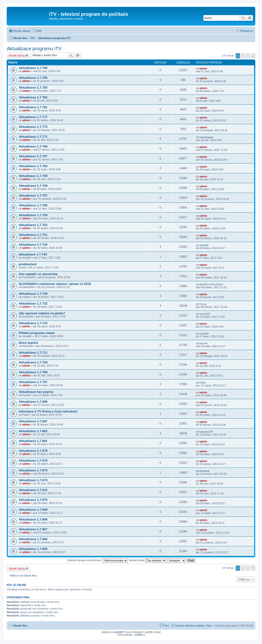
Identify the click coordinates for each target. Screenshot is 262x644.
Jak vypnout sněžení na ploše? (42, 313)
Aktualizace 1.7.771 (33, 137)
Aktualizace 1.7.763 (33, 166)
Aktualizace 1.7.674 (33, 470)
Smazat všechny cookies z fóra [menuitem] (193, 626)
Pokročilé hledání (250, 18)
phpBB (119, 632)
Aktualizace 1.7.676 (33, 460)
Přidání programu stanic (37, 333)
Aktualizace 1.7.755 (33, 215)
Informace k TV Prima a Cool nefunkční (48, 411)
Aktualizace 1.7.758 (33, 186)
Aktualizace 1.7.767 (33, 156)
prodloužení (28, 264)
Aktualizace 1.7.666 (33, 539)
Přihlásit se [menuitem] (246, 31)
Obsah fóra (20, 626)
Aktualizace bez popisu (36, 392)
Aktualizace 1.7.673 (33, 480)
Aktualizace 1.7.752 (33, 225)
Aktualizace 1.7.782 (33, 97)
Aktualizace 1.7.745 (33, 245)
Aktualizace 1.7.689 (33, 402)
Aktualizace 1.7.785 (33, 78)
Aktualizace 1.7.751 (33, 235)
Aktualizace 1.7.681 (33, 441)
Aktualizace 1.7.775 (33, 127)
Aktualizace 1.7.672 (33, 490)
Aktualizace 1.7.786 (33, 68)
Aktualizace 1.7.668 (33, 519)
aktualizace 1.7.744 (33, 254)
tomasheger (206, 137)
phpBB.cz (140, 635)
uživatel (204, 245)
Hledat (243, 18)
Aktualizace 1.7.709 (33, 362)
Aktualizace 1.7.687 (33, 421)
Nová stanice (28, 343)
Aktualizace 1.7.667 (33, 529)
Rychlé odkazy (22, 31)
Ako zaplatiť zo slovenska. (38, 274)
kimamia (204, 471)
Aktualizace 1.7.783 (33, 88)
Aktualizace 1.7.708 (33, 372)
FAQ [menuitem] (39, 31)
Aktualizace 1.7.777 (33, 117)
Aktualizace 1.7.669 (33, 510)
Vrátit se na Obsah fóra (23, 576)
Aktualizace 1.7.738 (33, 294)
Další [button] (253, 56)
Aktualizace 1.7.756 (33, 205)
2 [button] (243, 56)
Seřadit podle (148, 560)
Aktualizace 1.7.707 (33, 382)
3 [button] (248, 56)
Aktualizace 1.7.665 (33, 549)
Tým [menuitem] (166, 626)
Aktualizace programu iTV (34, 49)
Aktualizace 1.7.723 (33, 323)
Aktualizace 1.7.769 (33, 146)
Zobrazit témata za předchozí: (97, 560)
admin (26, 71)
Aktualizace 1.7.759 (33, 176)
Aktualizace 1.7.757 (33, 195)
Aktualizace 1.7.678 (33, 451)
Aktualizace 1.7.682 (33, 431)
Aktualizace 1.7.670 (33, 500)
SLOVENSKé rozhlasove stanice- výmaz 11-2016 (55, 284)
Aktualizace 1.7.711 (33, 353)
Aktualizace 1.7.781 (33, 107)
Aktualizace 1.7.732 (33, 303)
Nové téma (17, 55)
